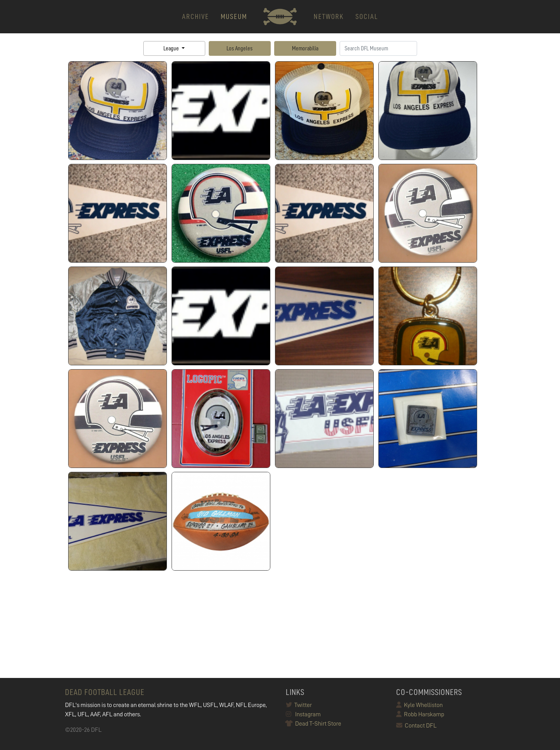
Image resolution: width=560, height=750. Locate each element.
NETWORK (329, 16)
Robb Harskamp (420, 714)
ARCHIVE (196, 16)
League (172, 48)
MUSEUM (234, 16)
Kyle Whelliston (419, 705)
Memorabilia (305, 48)
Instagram (303, 714)
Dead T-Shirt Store (313, 724)
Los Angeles (240, 48)
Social (367, 16)
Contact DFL (416, 726)
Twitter (299, 705)
